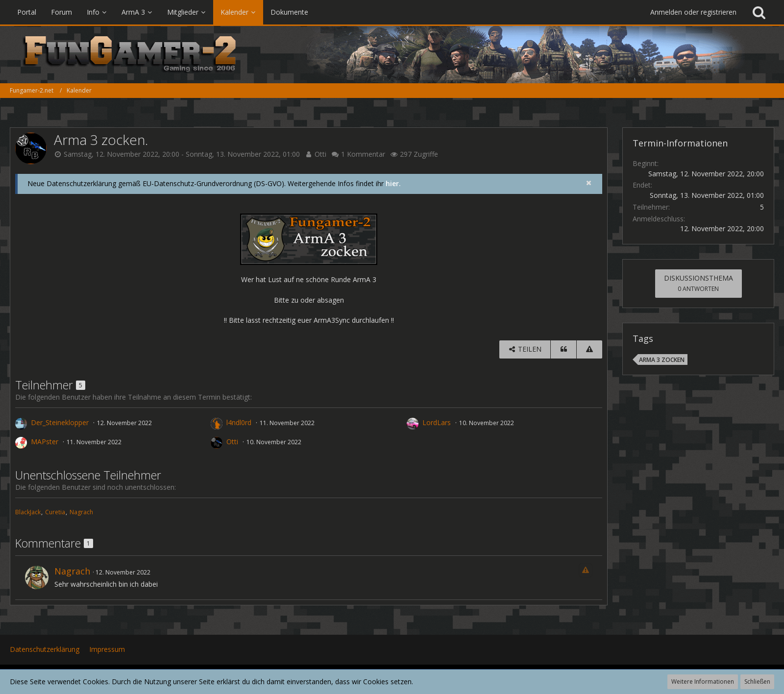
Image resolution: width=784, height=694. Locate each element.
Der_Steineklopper (60, 422)
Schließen (757, 682)
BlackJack (28, 512)
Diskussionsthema (698, 283)
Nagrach (81, 512)
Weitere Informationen (703, 682)
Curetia (55, 512)
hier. (393, 183)
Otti (320, 154)
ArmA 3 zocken (662, 360)
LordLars (437, 422)
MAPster (45, 442)
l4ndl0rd (239, 422)
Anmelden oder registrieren (693, 12)
